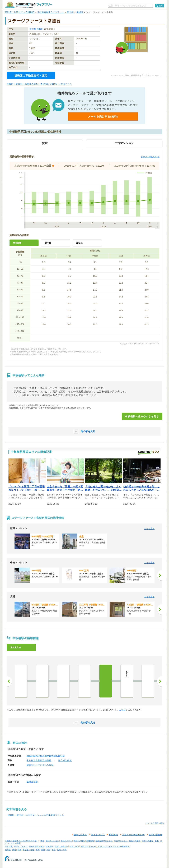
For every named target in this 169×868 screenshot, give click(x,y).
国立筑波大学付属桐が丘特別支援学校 (46, 756)
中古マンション (121, 841)
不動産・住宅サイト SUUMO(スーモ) (21, 841)
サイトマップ (98, 835)
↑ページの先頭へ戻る (155, 823)
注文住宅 (9, 846)
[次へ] (160, 575)
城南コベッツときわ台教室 (40, 765)
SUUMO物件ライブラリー (51, 12)
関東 (20, 850)
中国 (54, 850)
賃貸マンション (52, 841)
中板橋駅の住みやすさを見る (142, 416)
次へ (160, 681)
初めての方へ (80, 835)
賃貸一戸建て (79, 841)
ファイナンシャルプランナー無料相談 (113, 846)
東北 (14, 850)
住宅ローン (74, 846)
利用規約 (113, 835)
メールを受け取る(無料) (103, 116)
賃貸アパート (66, 841)
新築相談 (49, 846)
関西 (43, 850)
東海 (38, 850)
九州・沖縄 (62, 850)
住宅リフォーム (21, 846)
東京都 (70, 12)
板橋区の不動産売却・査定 (31, 75)
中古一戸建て (148, 841)
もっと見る (149, 529)
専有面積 (17, 243)
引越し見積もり (61, 846)
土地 (157, 841)
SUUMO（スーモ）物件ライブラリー (29, 5)
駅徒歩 (79, 243)
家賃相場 (90, 841)
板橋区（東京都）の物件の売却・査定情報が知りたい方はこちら (39, 84)
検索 (161, 6)
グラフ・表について (150, 157)
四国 (48, 850)
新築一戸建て (135, 841)
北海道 (8, 850)
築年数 (48, 243)
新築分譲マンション (104, 841)
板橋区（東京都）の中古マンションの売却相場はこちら (36, 815)
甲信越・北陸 (29, 850)
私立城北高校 (65, 760)
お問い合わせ (156, 835)
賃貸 (42, 841)
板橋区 (80, 12)
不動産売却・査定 (37, 846)
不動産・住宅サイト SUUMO (20, 12)
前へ (9, 681)
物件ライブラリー (88, 846)
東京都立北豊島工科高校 (39, 760)
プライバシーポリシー (133, 835)
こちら (122, 710)
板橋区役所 (32, 782)
